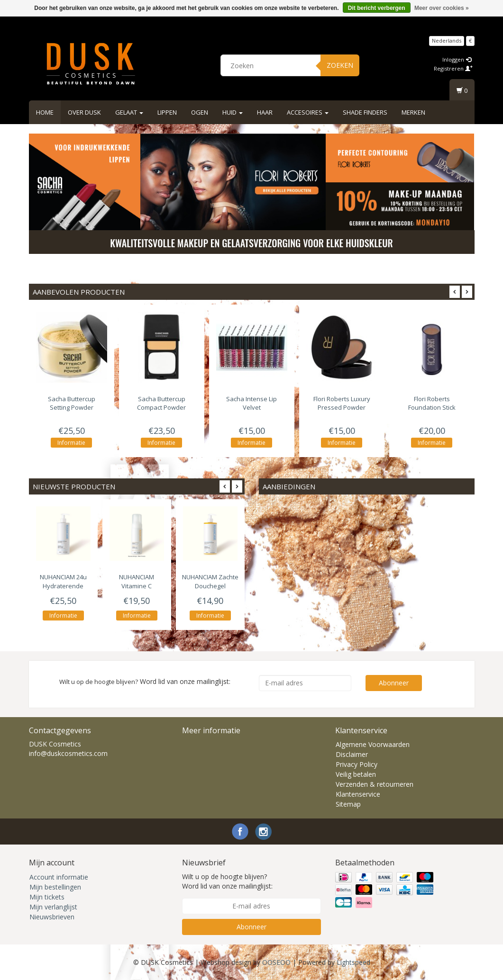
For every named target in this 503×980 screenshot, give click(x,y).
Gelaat (129, 112)
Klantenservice (358, 794)
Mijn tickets (47, 897)
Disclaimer (352, 754)
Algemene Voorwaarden (373, 744)
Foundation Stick (432, 403)
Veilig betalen (356, 774)
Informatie (71, 443)
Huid (233, 112)
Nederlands (447, 40)
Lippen (167, 112)
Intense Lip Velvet (251, 403)
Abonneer (394, 683)
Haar (265, 112)
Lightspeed (353, 962)
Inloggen (457, 59)
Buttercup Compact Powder (161, 403)
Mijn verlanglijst (53, 907)
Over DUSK (84, 112)
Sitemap (348, 804)
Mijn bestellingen (55, 887)
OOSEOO (276, 962)
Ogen (200, 112)
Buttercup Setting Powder (72, 403)
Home (45, 112)
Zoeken (340, 65)
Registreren (453, 68)
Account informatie (59, 877)
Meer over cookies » (442, 8)
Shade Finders (365, 112)
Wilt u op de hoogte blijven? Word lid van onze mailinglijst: (227, 881)
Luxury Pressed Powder (342, 403)
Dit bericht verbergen (377, 8)
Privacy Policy (357, 764)
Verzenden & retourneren (375, 784)
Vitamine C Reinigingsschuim (137, 586)
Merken (413, 112)
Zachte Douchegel (210, 581)
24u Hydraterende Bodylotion (63, 586)
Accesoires (308, 112)
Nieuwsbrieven (52, 917)
